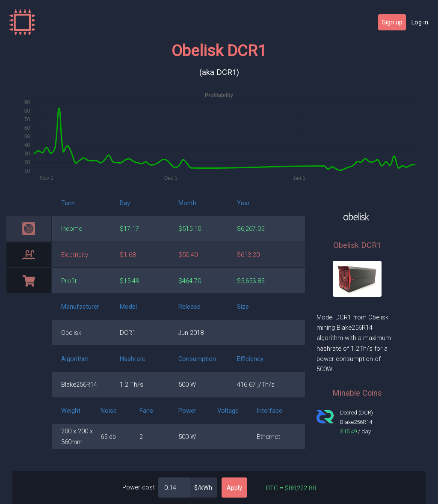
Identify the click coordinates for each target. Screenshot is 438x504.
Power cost (139, 487)
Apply (234, 488)
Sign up (392, 22)
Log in (420, 22)
